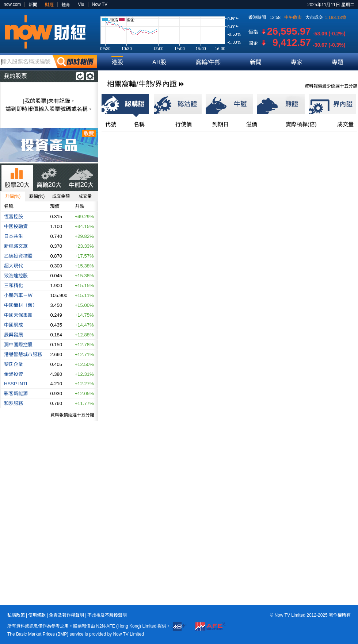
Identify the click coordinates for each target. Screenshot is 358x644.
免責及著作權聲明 (66, 615)
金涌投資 (14, 374)
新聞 (33, 5)
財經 (49, 5)
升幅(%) (13, 196)
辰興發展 (14, 335)
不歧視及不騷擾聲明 (107, 615)
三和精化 (14, 286)
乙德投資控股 (18, 256)
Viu (81, 4)
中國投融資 (16, 226)
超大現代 (14, 266)
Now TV (100, 4)
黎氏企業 (14, 364)
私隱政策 (16, 615)
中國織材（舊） (21, 305)
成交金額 (61, 196)
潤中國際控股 (18, 345)
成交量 (85, 196)
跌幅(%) (37, 196)
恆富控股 (14, 217)
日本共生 (14, 236)
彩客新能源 (16, 394)
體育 (66, 5)
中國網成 (14, 325)
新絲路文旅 (16, 246)
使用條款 (37, 615)
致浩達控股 (16, 276)
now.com (12, 4)
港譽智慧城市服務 (23, 354)
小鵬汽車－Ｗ (18, 295)
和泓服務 (14, 403)
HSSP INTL (16, 384)
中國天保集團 (18, 315)
